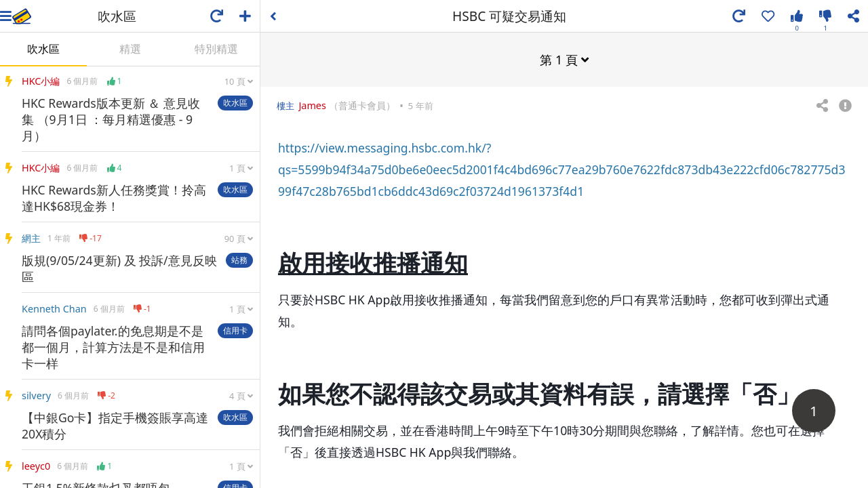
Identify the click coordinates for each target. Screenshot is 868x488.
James (313, 105)
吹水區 (43, 49)
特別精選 (216, 49)
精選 (130, 49)
